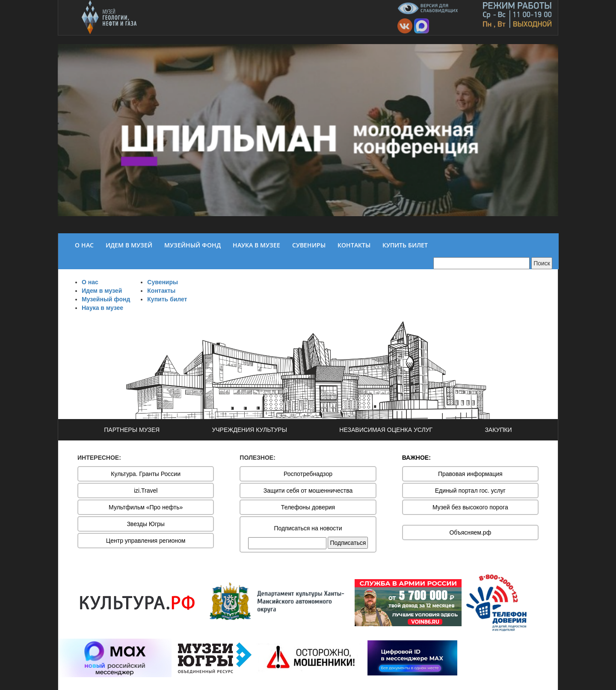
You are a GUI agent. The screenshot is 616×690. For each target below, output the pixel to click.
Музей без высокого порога (470, 507)
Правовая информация (470, 474)
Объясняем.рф (470, 532)
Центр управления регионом (146, 541)
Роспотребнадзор (308, 474)
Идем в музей (102, 291)
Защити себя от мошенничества (308, 491)
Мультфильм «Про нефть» (146, 507)
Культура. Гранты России (146, 474)
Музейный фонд (106, 299)
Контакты (161, 291)
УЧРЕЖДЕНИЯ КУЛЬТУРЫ (249, 430)
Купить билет (167, 299)
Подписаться (348, 543)
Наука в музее (102, 308)
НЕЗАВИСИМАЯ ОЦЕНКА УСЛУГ (386, 430)
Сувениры (163, 282)
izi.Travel (146, 491)
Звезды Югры (146, 524)
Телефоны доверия (308, 507)
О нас (90, 282)
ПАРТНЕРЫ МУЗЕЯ (132, 430)
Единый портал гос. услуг (470, 491)
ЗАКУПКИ (498, 430)
